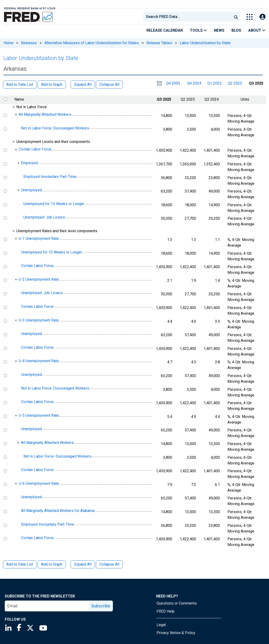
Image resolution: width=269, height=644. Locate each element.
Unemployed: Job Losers (44, 217)
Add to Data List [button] (20, 84)
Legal (161, 625)
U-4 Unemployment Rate (39, 361)
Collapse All (109, 564)
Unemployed (31, 190)
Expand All (83, 564)
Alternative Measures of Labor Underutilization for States (92, 43)
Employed (29, 163)
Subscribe (101, 606)
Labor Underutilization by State (205, 43)
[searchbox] (188, 17)
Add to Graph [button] (52, 84)
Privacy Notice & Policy (176, 633)
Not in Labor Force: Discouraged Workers (55, 128)
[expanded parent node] (13, 107)
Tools (198, 30)
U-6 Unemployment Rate (39, 483)
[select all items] (5, 99)
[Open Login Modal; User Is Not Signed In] (263, 17)
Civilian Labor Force (35, 149)
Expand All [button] (83, 84)
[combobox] (187, 17)
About (257, 30)
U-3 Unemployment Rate (39, 320)
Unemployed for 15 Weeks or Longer (54, 204)
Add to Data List (20, 564)
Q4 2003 (173, 83)
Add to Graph (52, 564)
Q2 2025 (235, 83)
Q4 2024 (194, 83)
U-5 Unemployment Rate (39, 415)
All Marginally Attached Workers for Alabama (58, 511)
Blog (236, 30)
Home (9, 43)
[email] (47, 606)
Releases (29, 43)
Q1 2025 (214, 83)
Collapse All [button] (109, 84)
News (219, 30)
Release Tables (159, 43)
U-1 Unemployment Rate (39, 238)
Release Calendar (165, 30)
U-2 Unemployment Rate (39, 279)
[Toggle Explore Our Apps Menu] (250, 17)
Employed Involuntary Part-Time (50, 177)
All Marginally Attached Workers (45, 114)
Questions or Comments (177, 603)
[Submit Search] (236, 17)
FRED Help (166, 611)
